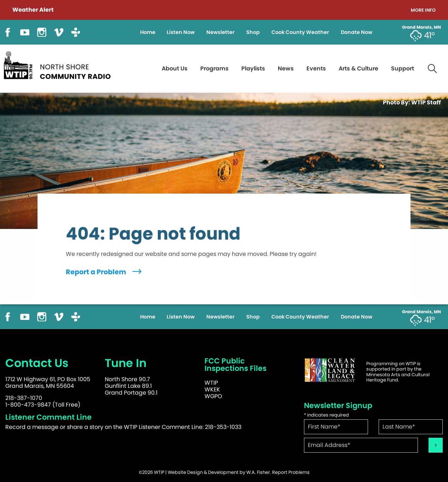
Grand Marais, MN (421, 27)
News (286, 68)
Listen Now (181, 32)
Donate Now (357, 32)
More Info (423, 10)
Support (403, 68)
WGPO (213, 396)
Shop (253, 32)
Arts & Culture (358, 68)
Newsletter (220, 32)
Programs (214, 68)
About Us (175, 68)
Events (316, 68)
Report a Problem (105, 272)
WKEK (212, 389)
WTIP (211, 383)
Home (148, 32)
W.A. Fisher (258, 472)
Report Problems (291, 472)
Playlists (253, 68)
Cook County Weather (300, 32)
